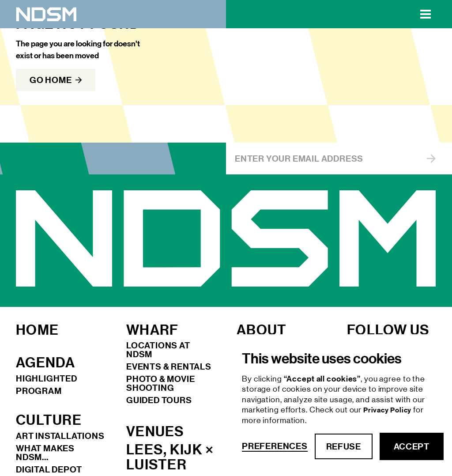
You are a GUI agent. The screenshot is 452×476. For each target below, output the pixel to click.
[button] (426, 14)
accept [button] (412, 446)
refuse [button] (344, 446)
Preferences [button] (275, 446)
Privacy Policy (388, 410)
